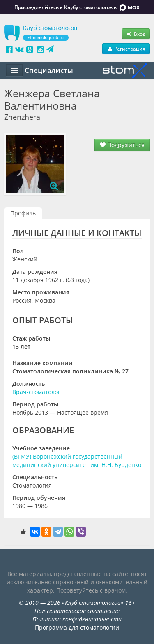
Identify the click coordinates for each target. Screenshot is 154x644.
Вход (136, 34)
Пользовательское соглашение (77, 611)
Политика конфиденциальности (77, 619)
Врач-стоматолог (36, 392)
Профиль (23, 213)
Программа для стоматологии (77, 627)
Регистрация (126, 49)
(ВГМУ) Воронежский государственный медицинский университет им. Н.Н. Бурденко (77, 461)
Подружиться (122, 145)
